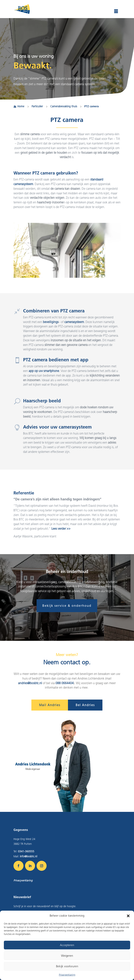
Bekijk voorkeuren (67, 966)
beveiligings (51, 322)
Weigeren (67, 956)
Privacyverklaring (67, 975)
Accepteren (67, 945)
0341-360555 (26, 851)
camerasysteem (74, 322)
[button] (128, 916)
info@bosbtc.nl (28, 856)
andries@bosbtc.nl (30, 683)
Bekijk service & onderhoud (67, 606)
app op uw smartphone (44, 371)
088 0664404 (64, 683)
